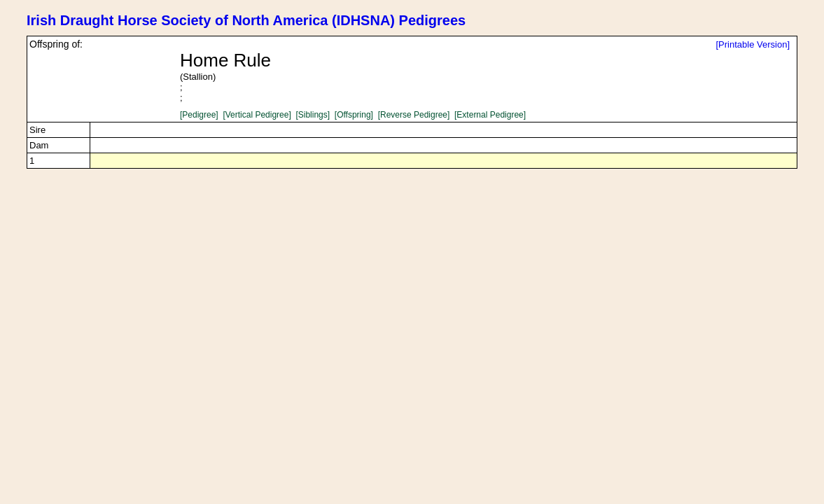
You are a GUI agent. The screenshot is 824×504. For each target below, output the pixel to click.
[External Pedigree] (490, 115)
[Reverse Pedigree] (414, 115)
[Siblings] (313, 115)
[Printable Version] (753, 44)
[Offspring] (354, 115)
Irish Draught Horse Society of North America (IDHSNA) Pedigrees (246, 20)
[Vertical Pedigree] (257, 115)
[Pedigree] (199, 115)
